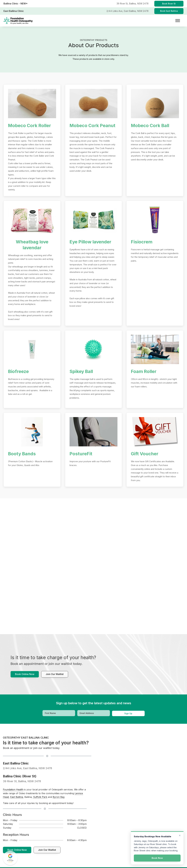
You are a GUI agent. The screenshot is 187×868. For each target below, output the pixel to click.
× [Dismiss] (180, 835)
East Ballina (17, 797)
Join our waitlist (55, 674)
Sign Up (128, 713)
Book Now (157, 858)
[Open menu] (178, 21)
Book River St (169, 4)
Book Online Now (25, 674)
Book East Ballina (169, 11)
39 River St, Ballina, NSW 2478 (22, 781)
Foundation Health (13, 790)
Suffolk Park (40, 797)
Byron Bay (59, 797)
